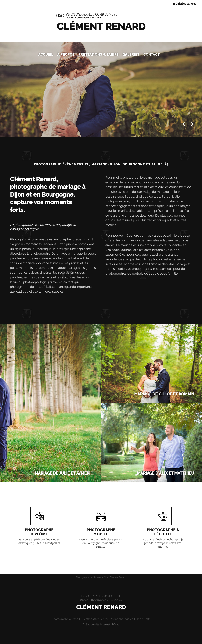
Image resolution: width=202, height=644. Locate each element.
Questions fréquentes (95, 619)
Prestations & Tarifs (99, 54)
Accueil (46, 54)
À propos (66, 54)
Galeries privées (185, 4)
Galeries (131, 54)
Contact (152, 54)
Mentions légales (122, 619)
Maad (116, 624)
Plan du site (143, 619)
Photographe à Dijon (65, 619)
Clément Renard (101, 27)
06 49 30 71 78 (106, 14)
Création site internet (97, 624)
